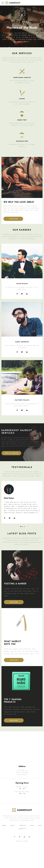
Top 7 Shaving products (13, 701)
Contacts (22, 829)
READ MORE (14, 602)
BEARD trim (22, 120)
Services (23, 826)
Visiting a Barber (15, 584)
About (13, 826)
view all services (11, 453)
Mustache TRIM (22, 141)
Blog (32, 826)
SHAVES (22, 99)
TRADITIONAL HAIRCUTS (22, 78)
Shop (40, 826)
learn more (13, 219)
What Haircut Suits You (13, 643)
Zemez (26, 841)
